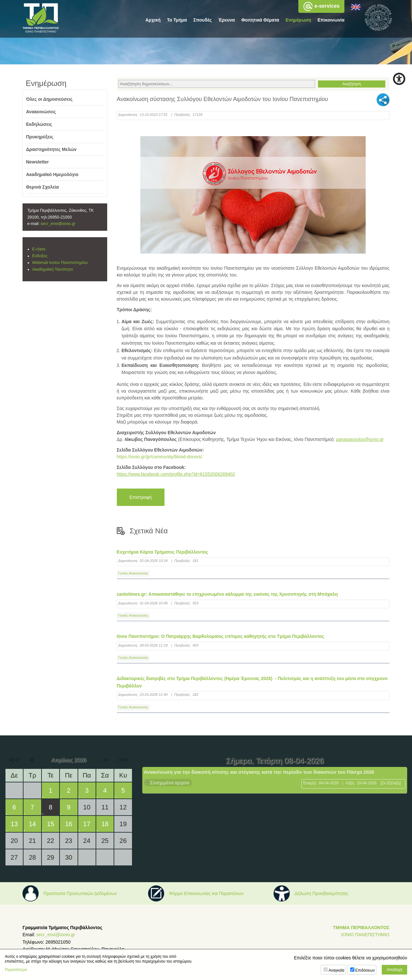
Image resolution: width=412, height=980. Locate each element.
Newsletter (37, 162)
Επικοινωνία (331, 20)
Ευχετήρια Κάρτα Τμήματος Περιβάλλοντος (163, 552)
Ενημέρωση (298, 20)
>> (123, 760)
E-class (39, 249)
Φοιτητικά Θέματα (260, 20)
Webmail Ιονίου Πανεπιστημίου (60, 263)
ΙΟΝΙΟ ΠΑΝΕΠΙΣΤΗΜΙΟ (365, 935)
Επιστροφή (141, 497)
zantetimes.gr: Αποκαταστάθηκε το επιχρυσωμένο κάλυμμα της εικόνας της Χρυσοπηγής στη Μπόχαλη (227, 594)
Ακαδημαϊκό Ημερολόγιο (52, 174)
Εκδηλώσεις (39, 124)
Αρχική (153, 20)
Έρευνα (227, 20)
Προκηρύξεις (40, 137)
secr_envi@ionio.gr (58, 224)
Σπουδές (203, 20)
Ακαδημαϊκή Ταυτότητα (52, 269)
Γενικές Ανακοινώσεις (133, 573)
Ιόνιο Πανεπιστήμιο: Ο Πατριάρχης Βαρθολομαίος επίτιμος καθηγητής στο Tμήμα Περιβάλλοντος (221, 636)
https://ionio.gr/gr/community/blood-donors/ (159, 457)
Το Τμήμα (177, 20)
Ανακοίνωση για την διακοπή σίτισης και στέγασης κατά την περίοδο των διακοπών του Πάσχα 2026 (259, 772)
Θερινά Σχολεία (42, 187)
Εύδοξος (40, 256)
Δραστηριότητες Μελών (51, 149)
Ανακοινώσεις (41, 112)
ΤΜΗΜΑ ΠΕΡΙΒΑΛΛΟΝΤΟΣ (361, 928)
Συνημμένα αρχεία (170, 783)
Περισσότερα (16, 970)
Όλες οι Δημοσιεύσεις (49, 99)
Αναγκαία (337, 970)
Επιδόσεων (365, 970)
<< (14, 760)
